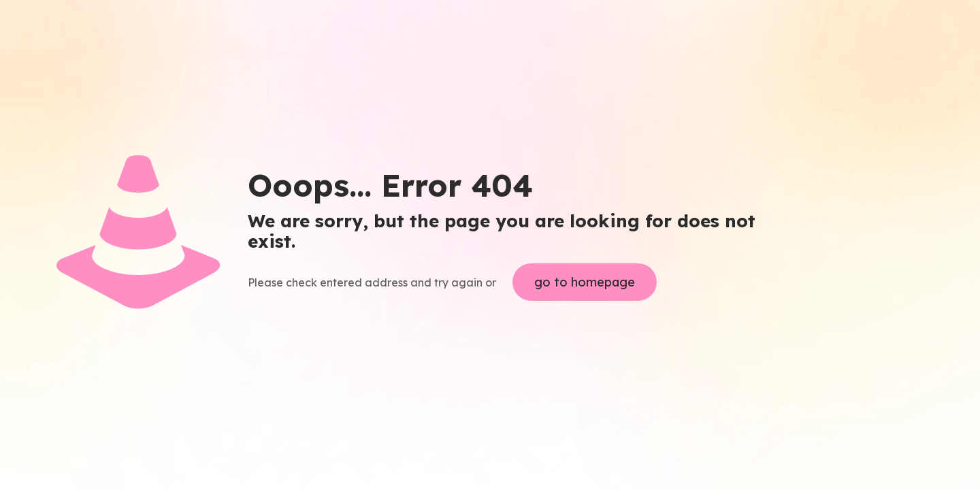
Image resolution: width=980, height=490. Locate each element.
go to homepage (585, 282)
